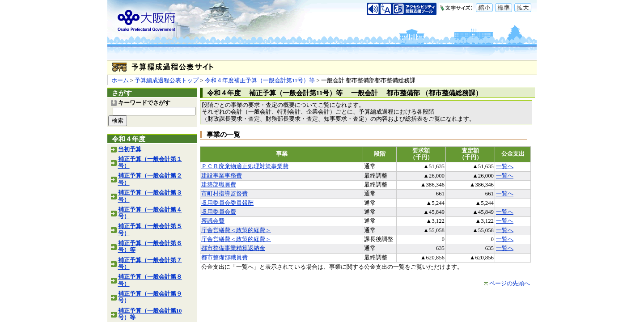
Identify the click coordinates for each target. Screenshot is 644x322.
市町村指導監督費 (225, 194)
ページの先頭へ (510, 284)
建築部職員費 (219, 185)
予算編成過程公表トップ (167, 80)
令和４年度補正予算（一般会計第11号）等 (260, 80)
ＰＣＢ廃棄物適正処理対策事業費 (245, 166)
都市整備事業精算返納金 (233, 248)
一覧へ (505, 166)
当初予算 (130, 149)
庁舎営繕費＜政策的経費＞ (236, 230)
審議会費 (213, 221)
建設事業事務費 (222, 176)
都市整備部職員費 (225, 258)
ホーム (120, 80)
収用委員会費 (219, 212)
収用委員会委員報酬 (227, 203)
